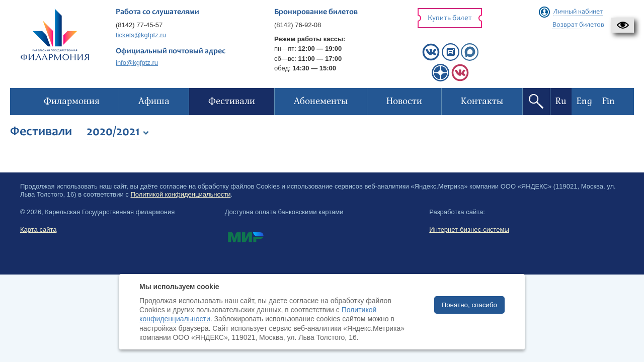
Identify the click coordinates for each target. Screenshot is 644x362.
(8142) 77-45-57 (139, 25)
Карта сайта (38, 230)
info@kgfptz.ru (137, 63)
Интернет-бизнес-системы (469, 230)
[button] (623, 25)
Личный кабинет (578, 12)
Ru (561, 101)
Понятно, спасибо (469, 305)
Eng (584, 101)
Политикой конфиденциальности (180, 194)
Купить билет (450, 18)
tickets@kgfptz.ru (141, 35)
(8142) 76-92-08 (298, 25)
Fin (609, 101)
